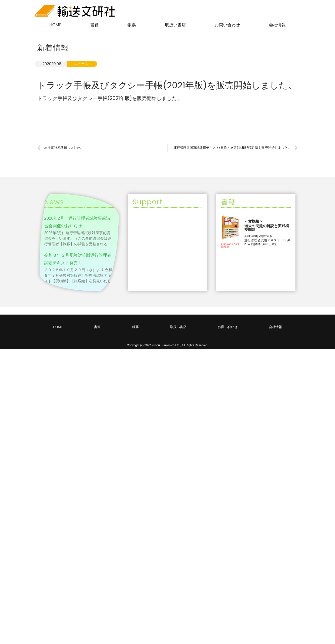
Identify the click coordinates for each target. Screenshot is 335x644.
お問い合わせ (227, 25)
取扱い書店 (175, 25)
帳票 (132, 25)
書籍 (94, 25)
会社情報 (277, 25)
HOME (55, 25)
